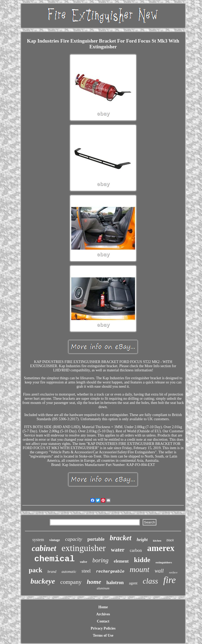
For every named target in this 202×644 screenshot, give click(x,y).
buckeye (43, 581)
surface (173, 572)
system (38, 540)
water (118, 550)
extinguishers (164, 562)
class (150, 581)
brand (52, 572)
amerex (161, 548)
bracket (120, 538)
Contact (103, 621)
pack (35, 570)
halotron (115, 583)
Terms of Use (103, 635)
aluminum (103, 588)
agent (133, 583)
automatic (69, 572)
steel (86, 571)
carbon (136, 550)
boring (100, 560)
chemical (54, 559)
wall (159, 571)
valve (84, 562)
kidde (142, 560)
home (94, 582)
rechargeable (110, 572)
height (142, 540)
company (71, 582)
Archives (103, 614)
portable (96, 539)
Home (103, 607)
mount (140, 569)
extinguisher (84, 548)
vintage (54, 540)
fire (170, 580)
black (170, 540)
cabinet (44, 548)
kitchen (157, 541)
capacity (74, 539)
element (121, 561)
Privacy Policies (103, 628)
